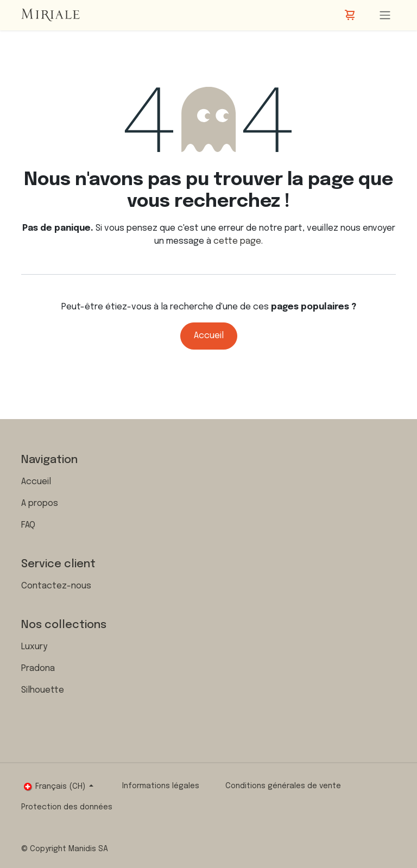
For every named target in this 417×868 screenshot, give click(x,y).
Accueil (209, 336)
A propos (40, 503)
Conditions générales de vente (283, 786)
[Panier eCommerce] (351, 15)
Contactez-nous (56, 586)
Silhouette (43, 690)
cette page (237, 241)
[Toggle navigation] (385, 15)
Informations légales (161, 786)
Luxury (34, 647)
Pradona (38, 669)
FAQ (28, 525)
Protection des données (67, 807)
